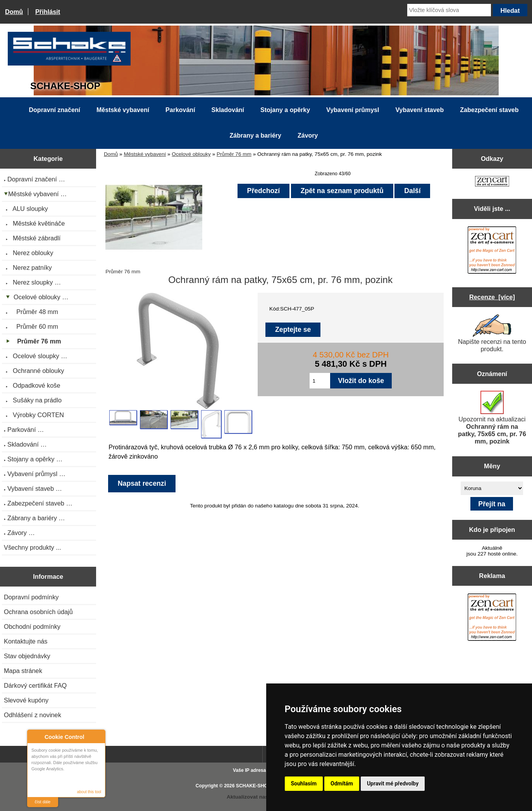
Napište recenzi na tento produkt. (492, 333)
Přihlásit (48, 12)
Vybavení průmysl (353, 110)
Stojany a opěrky (285, 110)
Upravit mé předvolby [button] (393, 783)
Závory (308, 135)
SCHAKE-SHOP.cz (256, 786)
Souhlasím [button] (304, 783)
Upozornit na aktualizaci (492, 418)
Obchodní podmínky (32, 626)
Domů (14, 12)
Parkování (180, 110)
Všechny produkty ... (33, 547)
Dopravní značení (55, 110)
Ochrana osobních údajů (38, 612)
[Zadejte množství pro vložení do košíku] (320, 381)
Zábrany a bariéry (256, 135)
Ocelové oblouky (191, 154)
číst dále (43, 802)
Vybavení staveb (419, 110)
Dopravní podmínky (31, 597)
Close (98, 737)
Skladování (228, 110)
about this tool (89, 792)
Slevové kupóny (26, 700)
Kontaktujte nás (26, 641)
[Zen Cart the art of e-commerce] (492, 182)
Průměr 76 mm (234, 154)
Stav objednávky (27, 656)
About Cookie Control (35, 737)
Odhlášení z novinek (33, 715)
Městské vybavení (145, 154)
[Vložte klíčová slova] (449, 10)
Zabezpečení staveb (489, 110)
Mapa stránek (23, 671)
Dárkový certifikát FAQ (35, 685)
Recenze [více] (492, 297)
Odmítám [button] (342, 783)
